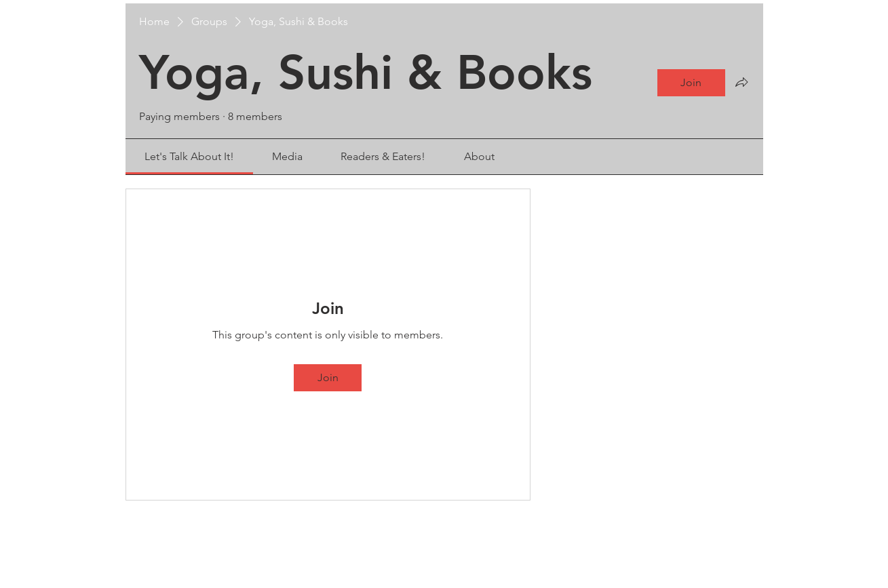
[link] (189, 156)
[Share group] (741, 82)
